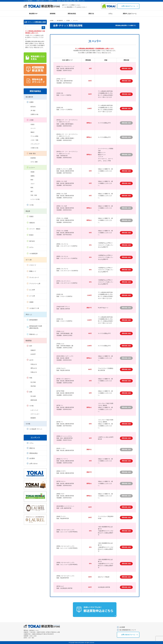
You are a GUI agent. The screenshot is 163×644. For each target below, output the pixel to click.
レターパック (34, 410)
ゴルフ (32, 184)
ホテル (31, 247)
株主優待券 (29, 97)
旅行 (32, 191)
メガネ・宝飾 (34, 140)
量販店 (32, 132)
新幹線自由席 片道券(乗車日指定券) (36, 327)
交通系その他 (34, 114)
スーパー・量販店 (35, 229)
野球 (32, 180)
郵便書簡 (33, 418)
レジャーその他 (35, 199)
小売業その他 (34, 148)
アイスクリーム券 (35, 284)
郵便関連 (29, 341)
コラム (110, 14)
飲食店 (31, 235)
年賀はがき (34, 364)
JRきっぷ (29, 314)
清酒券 (31, 302)
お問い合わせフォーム (128, 6)
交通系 (31, 102)
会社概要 (122, 627)
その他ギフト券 (34, 308)
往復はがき (34, 372)
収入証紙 (33, 396)
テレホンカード (34, 277)
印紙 (31, 378)
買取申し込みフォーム (130, 14)
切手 (31, 346)
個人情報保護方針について (128, 630)
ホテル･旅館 (34, 162)
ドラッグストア (35, 144)
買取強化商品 (72, 14)
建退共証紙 (34, 400)
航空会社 (33, 107)
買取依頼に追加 (126, 69)
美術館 (32, 172)
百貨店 (32, 124)
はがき (31, 360)
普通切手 (33, 350)
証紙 (31, 392)
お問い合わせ (33, 464)
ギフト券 (29, 260)
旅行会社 (32, 241)
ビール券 (32, 296)
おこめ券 (32, 290)
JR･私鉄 (33, 111)
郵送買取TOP (33, 14)
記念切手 (33, 354)
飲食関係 (33, 158)
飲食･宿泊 (32, 153)
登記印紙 (33, 386)
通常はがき (34, 368)
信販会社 (32, 223)
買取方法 (91, 14)
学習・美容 (34, 195)
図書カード (33, 271)
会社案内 (32, 458)
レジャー (32, 168)
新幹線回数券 (33, 320)
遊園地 (32, 176)
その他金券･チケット (36, 429)
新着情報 (53, 14)
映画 (32, 188)
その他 (31, 205)
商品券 (28, 211)
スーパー (33, 128)
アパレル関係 (34, 136)
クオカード (33, 265)
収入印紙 (33, 382)
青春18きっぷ (33, 334)
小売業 (31, 120)
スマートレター (35, 414)
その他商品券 (33, 254)
